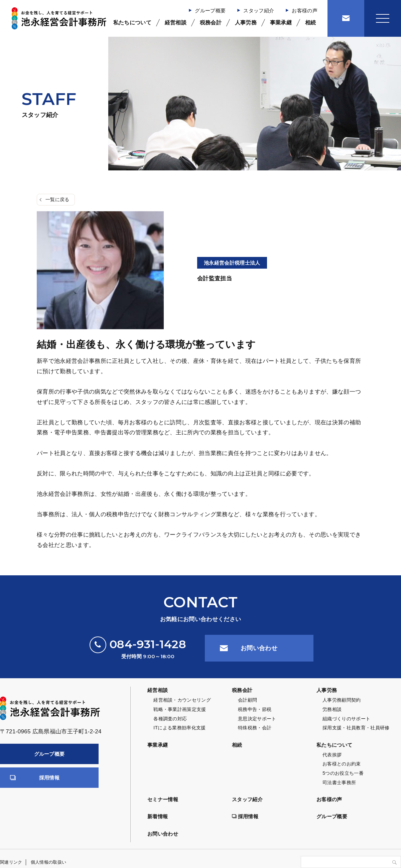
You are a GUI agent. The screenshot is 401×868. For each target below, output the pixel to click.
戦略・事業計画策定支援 (180, 709)
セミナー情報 (163, 799)
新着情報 (158, 816)
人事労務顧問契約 (342, 700)
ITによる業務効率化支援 (179, 728)
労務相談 (332, 709)
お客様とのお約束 (342, 764)
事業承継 (281, 23)
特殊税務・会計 (255, 728)
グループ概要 (210, 11)
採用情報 (49, 778)
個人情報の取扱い (49, 862)
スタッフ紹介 (259, 11)
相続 (311, 23)
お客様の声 (305, 11)
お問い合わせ (259, 648)
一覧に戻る (57, 199)
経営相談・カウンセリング (182, 700)
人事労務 (246, 23)
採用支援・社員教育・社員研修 (356, 728)
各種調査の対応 (170, 719)
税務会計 (211, 23)
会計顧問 (247, 700)
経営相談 (176, 23)
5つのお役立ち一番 (343, 773)
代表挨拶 (332, 755)
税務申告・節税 (255, 709)
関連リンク (11, 862)
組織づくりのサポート (346, 719)
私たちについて (132, 23)
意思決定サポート (257, 719)
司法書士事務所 (339, 782)
